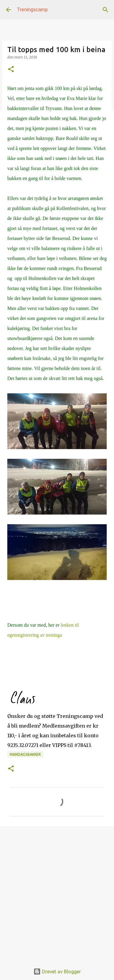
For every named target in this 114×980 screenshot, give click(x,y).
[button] (11, 70)
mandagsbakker (25, 754)
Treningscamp (32, 10)
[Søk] (105, 10)
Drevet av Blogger (57, 972)
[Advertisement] (57, 892)
